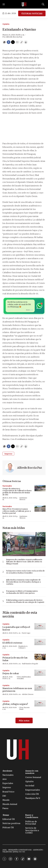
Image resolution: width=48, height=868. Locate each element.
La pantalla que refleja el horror (16, 628)
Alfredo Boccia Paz (30, 468)
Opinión (6, 24)
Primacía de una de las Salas (15, 659)
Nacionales (7, 486)
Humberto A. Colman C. (23, 647)
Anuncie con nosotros (32, 772)
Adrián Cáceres (28, 694)
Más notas (24, 721)
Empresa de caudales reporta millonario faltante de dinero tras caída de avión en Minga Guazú (24, 562)
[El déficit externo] (40, 642)
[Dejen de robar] (40, 673)
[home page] (24, 4)
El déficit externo (12, 643)
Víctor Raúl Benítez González (24, 678)
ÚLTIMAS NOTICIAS (32, 14)
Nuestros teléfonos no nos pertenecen (17, 690)
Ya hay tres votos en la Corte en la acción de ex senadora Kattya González (25, 572)
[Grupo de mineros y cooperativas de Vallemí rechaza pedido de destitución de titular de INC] (40, 488)
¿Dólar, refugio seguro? (15, 704)
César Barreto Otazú (24, 708)
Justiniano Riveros (23, 499)
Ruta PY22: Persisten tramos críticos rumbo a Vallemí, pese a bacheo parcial (17, 511)
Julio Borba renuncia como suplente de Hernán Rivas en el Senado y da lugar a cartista (23, 582)
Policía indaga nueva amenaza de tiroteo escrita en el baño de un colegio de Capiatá (25, 601)
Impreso (8, 454)
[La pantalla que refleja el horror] (40, 626)
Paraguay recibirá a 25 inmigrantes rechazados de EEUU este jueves (22, 592)
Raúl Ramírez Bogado (30, 664)
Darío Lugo (26, 633)
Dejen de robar (11, 673)
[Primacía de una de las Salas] (40, 657)
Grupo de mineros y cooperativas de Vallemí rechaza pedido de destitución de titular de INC (17, 492)
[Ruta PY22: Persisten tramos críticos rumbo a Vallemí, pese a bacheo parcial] (40, 509)
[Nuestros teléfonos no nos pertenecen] (40, 688)
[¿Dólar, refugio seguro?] (40, 703)
